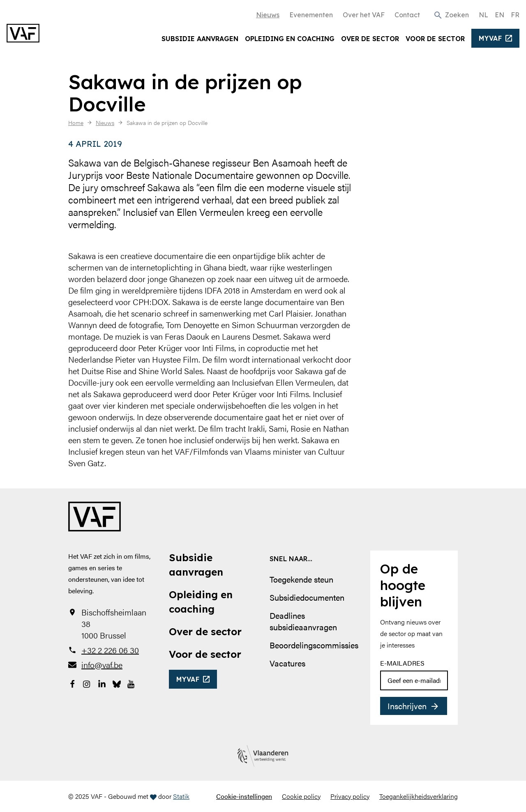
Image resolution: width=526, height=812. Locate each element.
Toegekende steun (301, 579)
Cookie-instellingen (244, 796)
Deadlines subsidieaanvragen (303, 621)
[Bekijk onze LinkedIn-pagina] (102, 683)
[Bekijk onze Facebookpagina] (72, 683)
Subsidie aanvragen (200, 39)
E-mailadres (402, 663)
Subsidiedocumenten (307, 597)
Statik (181, 796)
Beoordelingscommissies (314, 645)
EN (499, 15)
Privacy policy (350, 796)
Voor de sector (435, 39)
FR (515, 15)
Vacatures (287, 663)
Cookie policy (301, 796)
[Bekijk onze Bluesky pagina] (117, 683)
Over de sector (370, 39)
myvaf (490, 38)
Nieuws (268, 15)
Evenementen (311, 15)
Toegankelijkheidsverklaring (419, 796)
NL (483, 15)
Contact (407, 15)
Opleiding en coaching (290, 39)
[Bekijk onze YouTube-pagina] (131, 683)
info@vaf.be (102, 665)
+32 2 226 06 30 (110, 650)
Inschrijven (407, 706)
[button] (451, 14)
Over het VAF (364, 15)
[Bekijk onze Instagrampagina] (87, 683)
